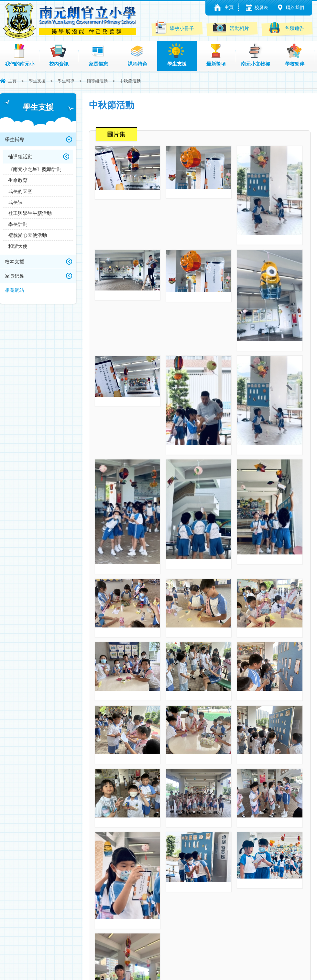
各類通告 (286, 28)
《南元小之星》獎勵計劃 (35, 169)
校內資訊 (59, 55)
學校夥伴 (295, 55)
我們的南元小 (20, 55)
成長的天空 (20, 191)
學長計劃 (18, 224)
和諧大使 (18, 246)
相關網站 (15, 290)
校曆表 (261, 7)
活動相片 (231, 28)
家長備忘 (98, 55)
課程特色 (137, 55)
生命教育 (18, 180)
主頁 (229, 7)
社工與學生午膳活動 (30, 213)
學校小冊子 (174, 27)
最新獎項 (216, 55)
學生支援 (177, 55)
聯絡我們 (295, 7)
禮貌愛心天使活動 (27, 235)
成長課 (15, 202)
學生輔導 (66, 81)
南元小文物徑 (256, 55)
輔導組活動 (97, 81)
